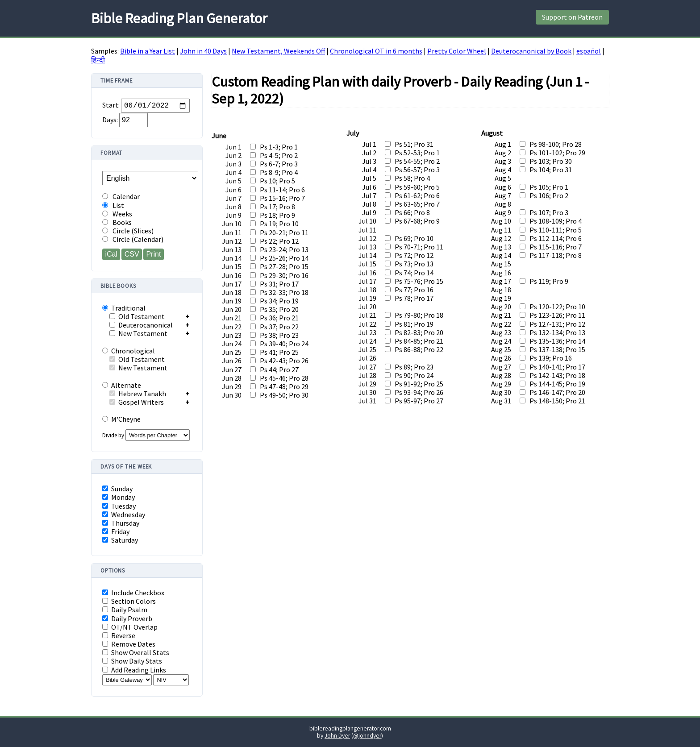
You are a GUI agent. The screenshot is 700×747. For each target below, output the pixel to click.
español (589, 51)
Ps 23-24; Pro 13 (284, 249)
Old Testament (137, 316)
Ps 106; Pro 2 (549, 195)
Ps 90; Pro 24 (414, 375)
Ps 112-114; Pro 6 (556, 238)
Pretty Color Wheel (457, 51)
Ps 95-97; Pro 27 (419, 401)
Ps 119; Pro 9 (549, 281)
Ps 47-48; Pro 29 (284, 386)
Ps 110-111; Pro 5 (556, 230)
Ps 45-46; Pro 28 (284, 378)
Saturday (120, 540)
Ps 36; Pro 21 (279, 318)
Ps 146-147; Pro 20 (557, 392)
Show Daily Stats (132, 661)
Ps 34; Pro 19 (279, 301)
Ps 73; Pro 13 (414, 264)
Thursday (121, 523)
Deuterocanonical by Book (531, 51)
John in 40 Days (203, 51)
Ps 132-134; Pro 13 (557, 332)
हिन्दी (98, 60)
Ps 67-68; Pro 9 (417, 221)
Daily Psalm (125, 610)
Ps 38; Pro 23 (279, 335)
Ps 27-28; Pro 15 (284, 266)
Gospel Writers (137, 402)
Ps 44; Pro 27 (279, 369)
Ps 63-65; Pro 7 (417, 204)
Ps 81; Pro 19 (414, 324)
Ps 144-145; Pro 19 (557, 384)
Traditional (124, 308)
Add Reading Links (134, 670)
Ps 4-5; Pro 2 (279, 155)
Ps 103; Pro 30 (551, 161)
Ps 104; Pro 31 (551, 170)
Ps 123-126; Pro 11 (557, 315)
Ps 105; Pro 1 (549, 187)
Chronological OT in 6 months (376, 51)
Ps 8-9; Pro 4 (279, 172)
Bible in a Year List (148, 51)
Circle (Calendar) (133, 239)
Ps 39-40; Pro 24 (284, 344)
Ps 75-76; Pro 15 (419, 281)
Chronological (129, 351)
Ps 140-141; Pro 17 (557, 367)
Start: (111, 106)
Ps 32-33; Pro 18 (284, 292)
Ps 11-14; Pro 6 (282, 190)
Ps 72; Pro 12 (414, 255)
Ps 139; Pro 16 (551, 358)
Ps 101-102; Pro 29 (557, 153)
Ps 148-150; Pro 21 (557, 401)
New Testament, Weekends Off (278, 51)
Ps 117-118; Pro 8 (556, 255)
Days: (110, 120)
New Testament (138, 333)
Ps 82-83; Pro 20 (419, 332)
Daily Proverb (127, 619)
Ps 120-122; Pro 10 (557, 307)
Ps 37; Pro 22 (279, 327)
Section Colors (129, 601)
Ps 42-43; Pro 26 (284, 361)
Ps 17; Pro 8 (277, 207)
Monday (119, 497)
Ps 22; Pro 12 (279, 241)
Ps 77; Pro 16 (414, 290)
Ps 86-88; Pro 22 (419, 349)
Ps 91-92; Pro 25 (419, 384)
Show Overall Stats (136, 653)
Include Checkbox (133, 593)
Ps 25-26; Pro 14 (284, 258)
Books (117, 222)
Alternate (122, 385)
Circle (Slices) (128, 231)
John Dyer (337, 736)
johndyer (370, 736)
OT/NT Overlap (130, 627)
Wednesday (124, 515)
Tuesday (119, 506)
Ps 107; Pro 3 (549, 212)
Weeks (117, 214)
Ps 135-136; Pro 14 (557, 341)
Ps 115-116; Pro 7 (556, 247)
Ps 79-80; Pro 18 (419, 315)
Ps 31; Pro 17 (279, 284)
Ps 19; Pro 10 (279, 224)
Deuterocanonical (141, 325)
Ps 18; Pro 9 (277, 215)
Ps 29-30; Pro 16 (284, 275)
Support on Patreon (572, 17)
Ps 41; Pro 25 (279, 352)
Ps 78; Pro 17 (414, 298)
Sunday (117, 489)
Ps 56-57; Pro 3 (417, 170)
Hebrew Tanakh (138, 394)
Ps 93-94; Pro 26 (419, 392)
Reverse (119, 636)
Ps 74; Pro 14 (414, 273)
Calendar (121, 197)
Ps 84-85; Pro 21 (419, 341)
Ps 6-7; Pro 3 (279, 164)
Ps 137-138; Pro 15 (557, 349)
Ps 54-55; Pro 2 (417, 161)
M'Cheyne (121, 419)
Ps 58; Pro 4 (412, 178)
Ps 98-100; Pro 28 (556, 144)
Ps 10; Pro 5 (277, 181)
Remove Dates (129, 644)
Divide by (146, 435)
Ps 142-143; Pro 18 (557, 375)
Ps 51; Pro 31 (414, 144)
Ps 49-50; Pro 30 (284, 395)
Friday (116, 532)
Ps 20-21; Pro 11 (284, 232)
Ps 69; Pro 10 (414, 238)
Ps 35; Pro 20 (279, 309)
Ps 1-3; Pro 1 (279, 147)
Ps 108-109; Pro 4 (556, 221)
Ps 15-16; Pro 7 (282, 198)
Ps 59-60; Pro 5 (417, 187)
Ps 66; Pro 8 (412, 212)
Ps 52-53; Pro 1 (417, 153)
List (113, 205)
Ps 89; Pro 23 (414, 367)
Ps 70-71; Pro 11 (419, 247)
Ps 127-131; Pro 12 (557, 324)
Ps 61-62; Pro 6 (417, 195)
